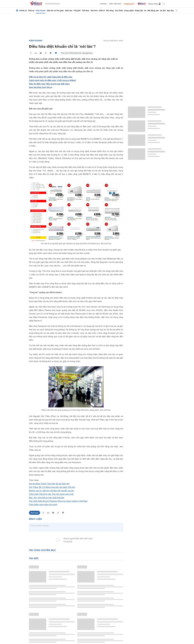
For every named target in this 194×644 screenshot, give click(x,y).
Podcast (103, 4)
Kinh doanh (41, 11)
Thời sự (31, 11)
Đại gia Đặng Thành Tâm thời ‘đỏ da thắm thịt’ (49, 484)
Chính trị (23, 11)
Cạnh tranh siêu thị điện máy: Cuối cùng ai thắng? (53, 80)
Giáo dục (69, 11)
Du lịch (163, 11)
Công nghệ (129, 11)
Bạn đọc (170, 11)
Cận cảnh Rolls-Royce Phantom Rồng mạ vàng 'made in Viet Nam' (58, 501)
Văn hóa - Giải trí (98, 11)
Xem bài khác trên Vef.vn (41, 87)
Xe (145, 11)
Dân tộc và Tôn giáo (55, 11)
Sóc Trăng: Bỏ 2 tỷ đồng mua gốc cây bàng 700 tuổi (52, 487)
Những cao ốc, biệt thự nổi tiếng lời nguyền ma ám (51, 491)
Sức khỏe (119, 11)
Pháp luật (139, 11)
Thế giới (77, 11)
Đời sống (110, 11)
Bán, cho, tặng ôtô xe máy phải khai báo (47, 498)
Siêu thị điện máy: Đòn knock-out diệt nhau (49, 84)
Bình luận (35, 513)
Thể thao (86, 11)
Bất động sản (153, 11)
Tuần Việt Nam (115, 4)
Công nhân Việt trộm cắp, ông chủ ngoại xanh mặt (51, 494)
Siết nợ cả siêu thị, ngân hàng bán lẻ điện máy (51, 77)
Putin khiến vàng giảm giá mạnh (43, 505)
